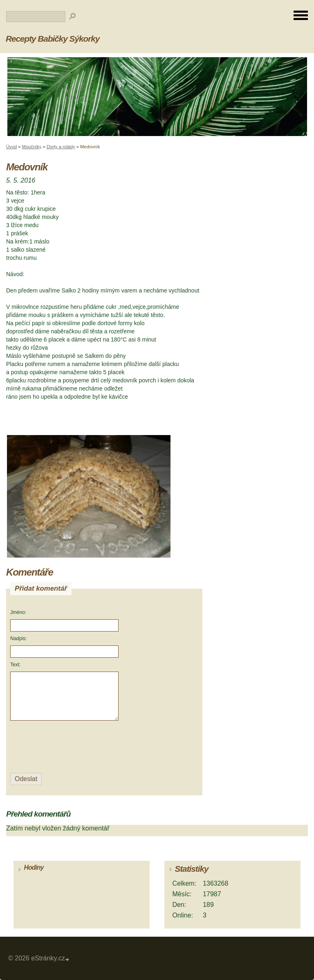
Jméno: (18, 612)
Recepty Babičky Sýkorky (53, 39)
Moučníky (32, 147)
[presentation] (66, 747)
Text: (15, 665)
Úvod (11, 147)
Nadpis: (19, 638)
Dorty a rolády (61, 147)
